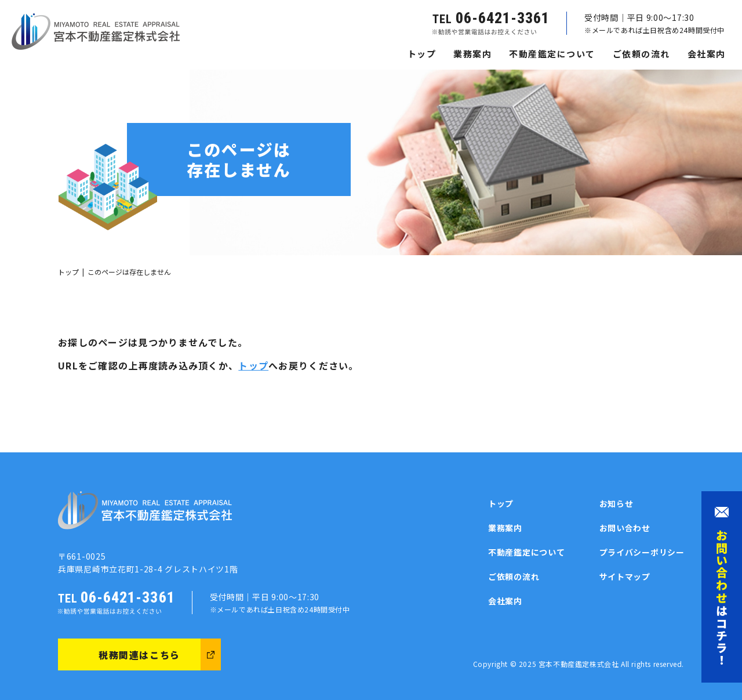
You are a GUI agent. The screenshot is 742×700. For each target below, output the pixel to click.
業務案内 (472, 54)
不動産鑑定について (552, 54)
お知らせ (616, 503)
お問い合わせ (625, 528)
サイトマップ (625, 576)
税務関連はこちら (139, 655)
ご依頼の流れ (641, 54)
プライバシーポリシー (642, 552)
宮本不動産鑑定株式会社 (579, 664)
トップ (422, 54)
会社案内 (707, 54)
